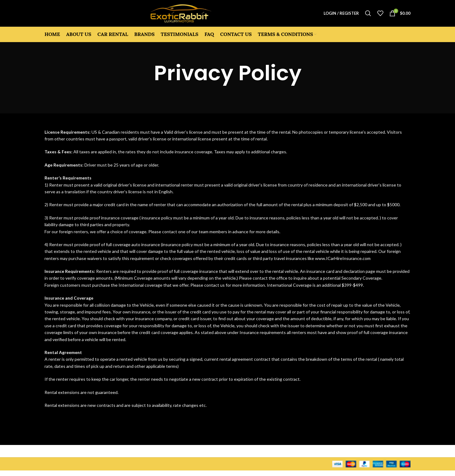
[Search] (368, 16)
